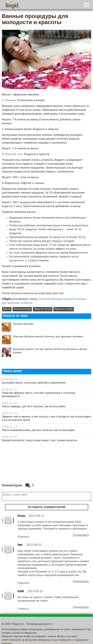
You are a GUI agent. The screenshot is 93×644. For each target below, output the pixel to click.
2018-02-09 (9, 437)
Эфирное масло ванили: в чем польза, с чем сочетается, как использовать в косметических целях (46, 418)
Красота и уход (64, 309)
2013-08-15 (33, 545)
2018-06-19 (9, 380)
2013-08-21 (36, 516)
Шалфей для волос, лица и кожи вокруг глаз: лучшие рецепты (39, 440)
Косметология (22, 309)
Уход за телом (43, 309)
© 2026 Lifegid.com (13, 624)
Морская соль (14, 154)
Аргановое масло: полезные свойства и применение (34, 383)
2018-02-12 (9, 390)
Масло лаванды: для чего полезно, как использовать (34, 407)
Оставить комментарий (46, 507)
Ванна (7, 309)
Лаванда (10, 100)
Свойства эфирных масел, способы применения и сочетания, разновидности (39, 395)
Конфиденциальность (39, 624)
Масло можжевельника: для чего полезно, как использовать (38, 430)
